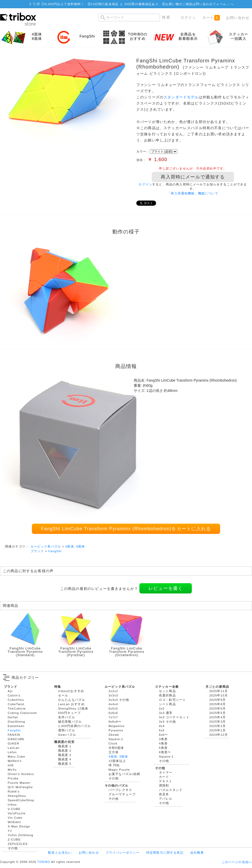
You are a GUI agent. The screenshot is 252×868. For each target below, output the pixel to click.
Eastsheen (16, 726)
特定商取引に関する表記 (165, 852)
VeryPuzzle (17, 813)
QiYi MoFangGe (20, 787)
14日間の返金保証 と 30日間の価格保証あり (125, 4)
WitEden (14, 822)
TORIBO (44, 862)
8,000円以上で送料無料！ (64, 4)
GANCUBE (16, 739)
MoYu (12, 770)
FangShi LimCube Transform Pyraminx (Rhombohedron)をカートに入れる (126, 529)
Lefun (12, 752)
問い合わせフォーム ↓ (213, 4)
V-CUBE (14, 809)
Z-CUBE (14, 839)
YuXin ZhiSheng (20, 835)
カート (211, 18)
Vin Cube (15, 818)
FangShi (55, 551)
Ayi (10, 691)
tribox (12, 804)
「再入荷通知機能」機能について (193, 193)
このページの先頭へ (237, 862)
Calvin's (14, 695)
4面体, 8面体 (75, 546)
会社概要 (197, 852)
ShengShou (17, 796)
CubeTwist (16, 704)
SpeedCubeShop (21, 800)
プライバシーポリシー (123, 852)
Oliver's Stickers (21, 774)
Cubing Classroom (22, 713)
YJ (10, 831)
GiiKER (13, 743)
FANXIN (14, 735)
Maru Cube (16, 756)
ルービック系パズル (46, 546)
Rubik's (14, 791)
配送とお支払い (60, 852)
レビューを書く (166, 588)
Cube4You (16, 700)
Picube (13, 778)
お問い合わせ (238, 18)
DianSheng (16, 721)
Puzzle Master (19, 783)
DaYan (13, 717)
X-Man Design (19, 826)
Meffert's (15, 761)
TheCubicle (17, 708)
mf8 (11, 765)
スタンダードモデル (181, 97)
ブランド (37, 551)
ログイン (188, 17)
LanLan (14, 748)
